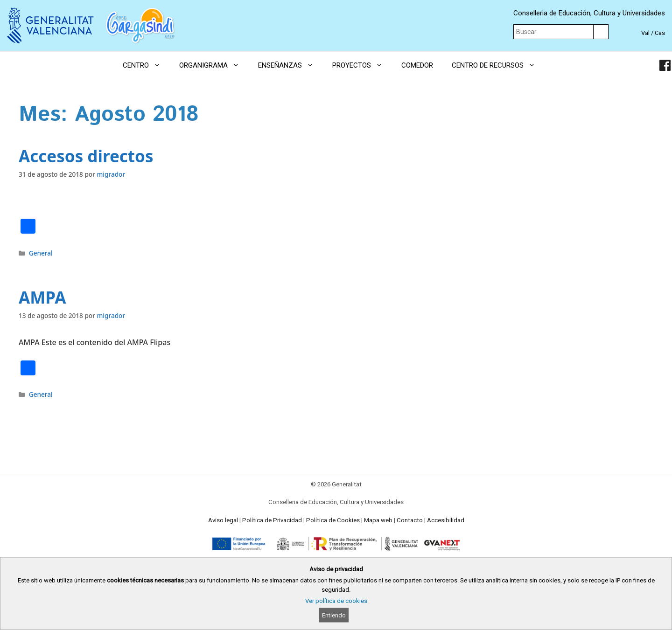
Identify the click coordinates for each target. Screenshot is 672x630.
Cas (660, 33)
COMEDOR (417, 65)
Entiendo (334, 615)
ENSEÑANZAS (290, 65)
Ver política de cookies (336, 601)
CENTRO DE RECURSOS (498, 65)
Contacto (410, 520)
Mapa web (378, 520)
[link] (665, 65)
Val (645, 33)
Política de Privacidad (272, 520)
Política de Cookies (333, 520)
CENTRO (146, 65)
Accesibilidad (446, 520)
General (41, 253)
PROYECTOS (362, 65)
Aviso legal (223, 520)
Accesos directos (86, 156)
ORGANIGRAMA (214, 65)
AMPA (42, 297)
